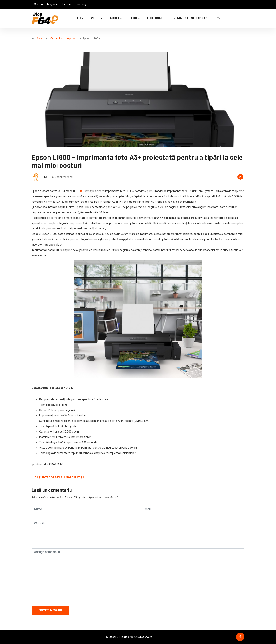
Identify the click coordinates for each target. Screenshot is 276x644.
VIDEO (95, 18)
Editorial (155, 18)
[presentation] (61, 545)
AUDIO (114, 18)
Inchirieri (67, 4)
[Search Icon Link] (219, 18)
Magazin (52, 4)
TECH (133, 18)
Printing (81, 4)
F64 (45, 177)
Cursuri (38, 4)
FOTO (77, 18)
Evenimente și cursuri (190, 18)
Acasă (40, 39)
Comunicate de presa (63, 39)
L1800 (80, 191)
